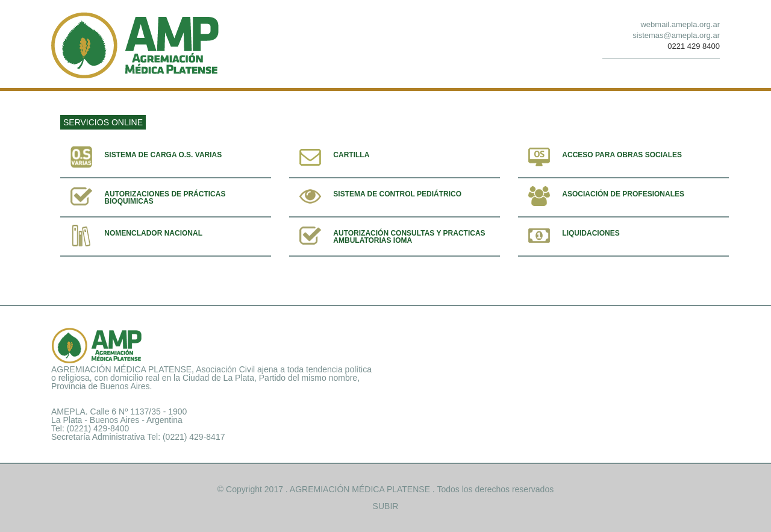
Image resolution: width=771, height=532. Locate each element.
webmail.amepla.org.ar (680, 24)
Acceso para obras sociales (622, 155)
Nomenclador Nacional (153, 233)
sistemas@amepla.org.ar (676, 35)
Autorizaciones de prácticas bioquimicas (165, 198)
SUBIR (386, 506)
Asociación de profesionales (623, 194)
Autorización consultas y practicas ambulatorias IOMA (409, 237)
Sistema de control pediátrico (397, 194)
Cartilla (351, 155)
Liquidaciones (591, 233)
